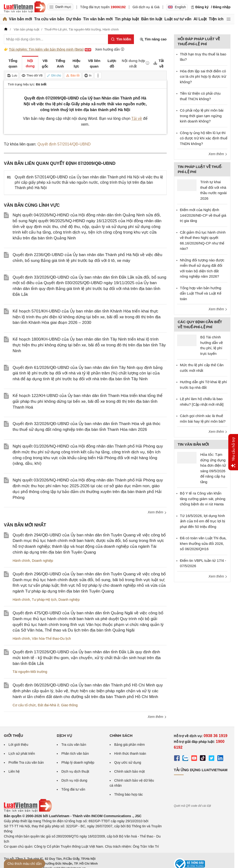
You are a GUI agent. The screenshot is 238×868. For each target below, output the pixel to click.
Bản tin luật (152, 19)
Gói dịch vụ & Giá (146, 7)
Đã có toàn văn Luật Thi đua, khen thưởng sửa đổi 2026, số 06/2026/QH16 (203, 543)
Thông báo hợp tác (129, 794)
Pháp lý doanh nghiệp (78, 762)
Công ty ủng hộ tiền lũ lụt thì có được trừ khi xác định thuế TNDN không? (204, 138)
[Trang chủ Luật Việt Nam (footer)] (28, 811)
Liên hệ (14, 771)
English (177, 7)
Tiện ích (216, 19)
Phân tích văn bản (75, 754)
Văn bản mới (21, 19)
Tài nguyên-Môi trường (30, 672)
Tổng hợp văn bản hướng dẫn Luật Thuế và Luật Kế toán (201, 293)
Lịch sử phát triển (22, 754)
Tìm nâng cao (153, 39)
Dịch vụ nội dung (74, 780)
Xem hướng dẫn (110, 49)
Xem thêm (157, 512)
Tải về (137, 118)
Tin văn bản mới (98, 19)
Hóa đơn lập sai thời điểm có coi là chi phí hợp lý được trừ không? (203, 76)
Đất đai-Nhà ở (49, 705)
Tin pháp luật (127, 19)
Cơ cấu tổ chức (24, 705)
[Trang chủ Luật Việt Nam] (25, 7)
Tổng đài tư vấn (73, 789)
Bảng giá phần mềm (130, 745)
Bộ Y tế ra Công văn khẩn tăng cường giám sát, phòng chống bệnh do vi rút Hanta (203, 499)
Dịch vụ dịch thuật (75, 771)
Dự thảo (74, 19)
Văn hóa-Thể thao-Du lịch (51, 639)
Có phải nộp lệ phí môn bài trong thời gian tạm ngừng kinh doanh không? (202, 116)
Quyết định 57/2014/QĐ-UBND (64, 144)
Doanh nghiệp (42, 561)
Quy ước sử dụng (128, 762)
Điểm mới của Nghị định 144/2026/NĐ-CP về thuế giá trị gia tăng (203, 215)
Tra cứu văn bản (49, 19)
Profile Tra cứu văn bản (26, 762)
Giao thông (70, 705)
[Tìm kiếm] (121, 39)
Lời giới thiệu (18, 745)
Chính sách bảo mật (130, 771)
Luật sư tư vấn (178, 19)
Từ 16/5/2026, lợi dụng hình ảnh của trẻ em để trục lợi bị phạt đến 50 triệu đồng (203, 521)
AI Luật (200, 19)
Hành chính (21, 561)
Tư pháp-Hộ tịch (44, 600)
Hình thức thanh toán (130, 754)
